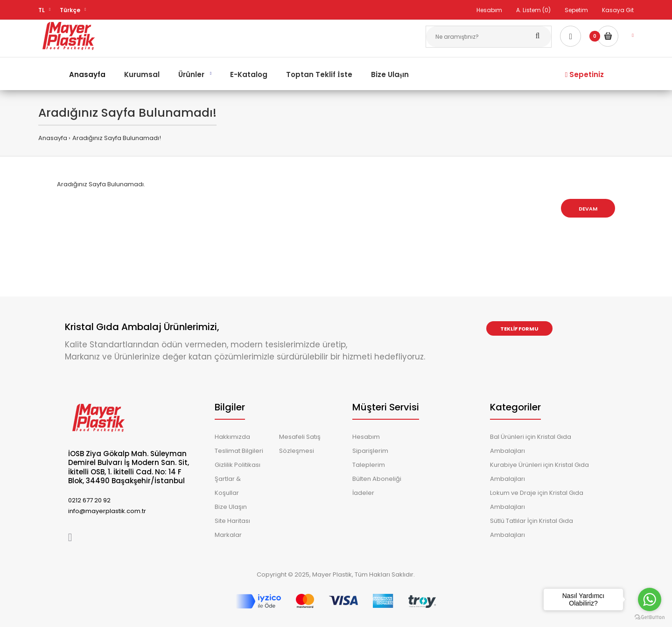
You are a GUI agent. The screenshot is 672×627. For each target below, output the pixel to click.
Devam (588, 209)
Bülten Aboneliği (377, 479)
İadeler (363, 493)
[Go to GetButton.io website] (650, 617)
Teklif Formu (519, 329)
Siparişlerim (370, 451)
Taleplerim (369, 465)
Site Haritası (232, 521)
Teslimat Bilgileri (239, 451)
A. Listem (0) (533, 10)
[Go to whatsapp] (650, 599)
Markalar (228, 535)
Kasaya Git (618, 10)
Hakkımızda (232, 437)
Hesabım (489, 10)
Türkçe (70, 10)
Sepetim (576, 10)
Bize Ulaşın (231, 507)
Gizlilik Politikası (238, 465)
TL (42, 10)
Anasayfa (53, 138)
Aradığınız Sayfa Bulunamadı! (117, 138)
